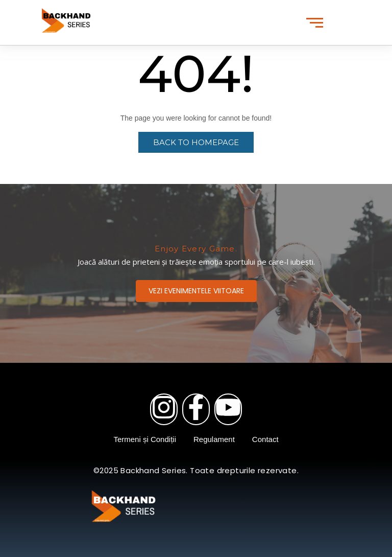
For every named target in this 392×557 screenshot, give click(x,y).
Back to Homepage (196, 142)
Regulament (214, 439)
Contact (265, 439)
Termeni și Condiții (145, 439)
